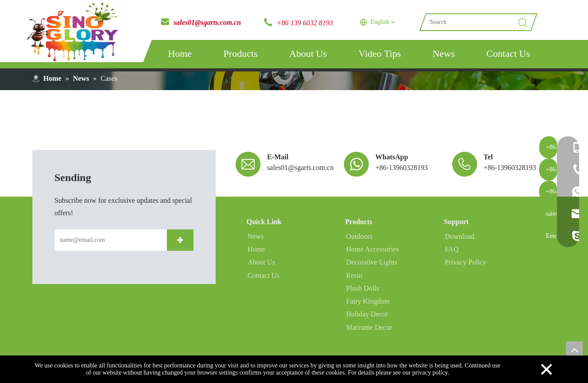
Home (180, 53)
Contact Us (508, 53)
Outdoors (359, 241)
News (444, 53)
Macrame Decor (368, 330)
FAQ (451, 254)
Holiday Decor (366, 318)
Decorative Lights (371, 267)
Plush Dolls (362, 292)
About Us (308, 53)
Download (459, 241)
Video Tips (380, 53)
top (574, 350)
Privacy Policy (465, 267)
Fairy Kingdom (367, 305)
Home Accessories (372, 254)
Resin (353, 279)
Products (240, 53)
